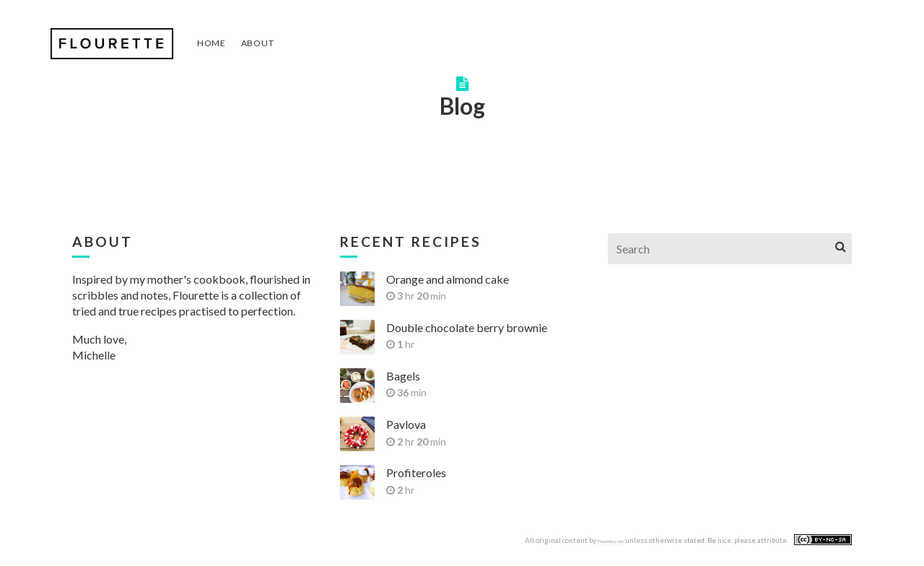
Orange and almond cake (448, 279)
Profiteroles (416, 473)
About (258, 43)
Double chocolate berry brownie (467, 327)
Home (212, 43)
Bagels (403, 376)
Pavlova (406, 424)
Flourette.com (611, 541)
